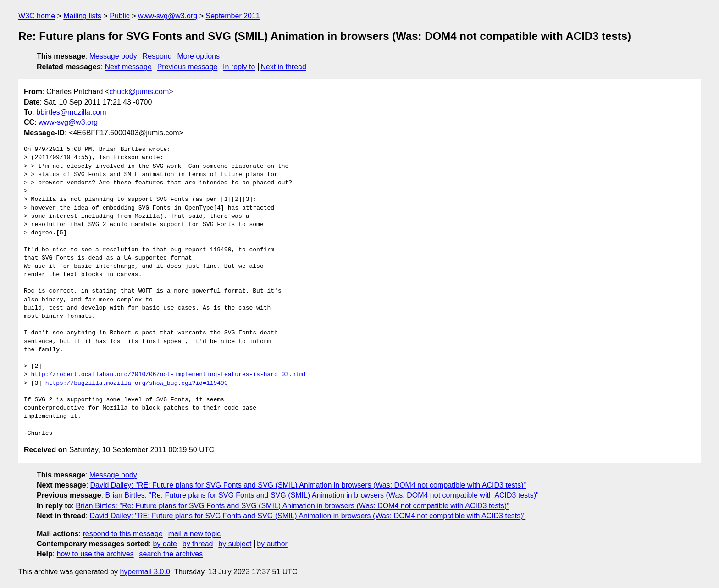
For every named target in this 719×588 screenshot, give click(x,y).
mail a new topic (195, 534)
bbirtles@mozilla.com (71, 112)
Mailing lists (82, 16)
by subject (235, 544)
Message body (113, 56)
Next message (128, 67)
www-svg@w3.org (168, 16)
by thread (198, 544)
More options (199, 56)
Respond (157, 56)
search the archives (171, 554)
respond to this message (122, 534)
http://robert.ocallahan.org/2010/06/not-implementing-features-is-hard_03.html (169, 375)
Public (120, 16)
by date (165, 544)
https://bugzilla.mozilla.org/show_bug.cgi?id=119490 (137, 383)
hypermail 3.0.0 (145, 572)
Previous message (188, 67)
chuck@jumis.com (139, 92)
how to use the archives (95, 554)
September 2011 (232, 16)
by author (272, 544)
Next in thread (283, 67)
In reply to (239, 67)
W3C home (37, 16)
